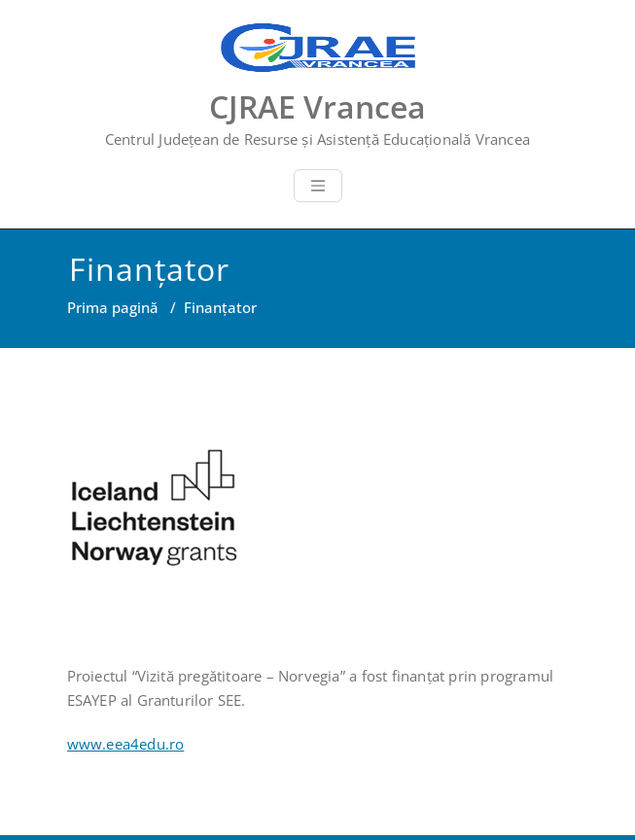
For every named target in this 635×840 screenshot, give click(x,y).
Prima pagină (113, 307)
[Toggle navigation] (318, 186)
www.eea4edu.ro (126, 744)
